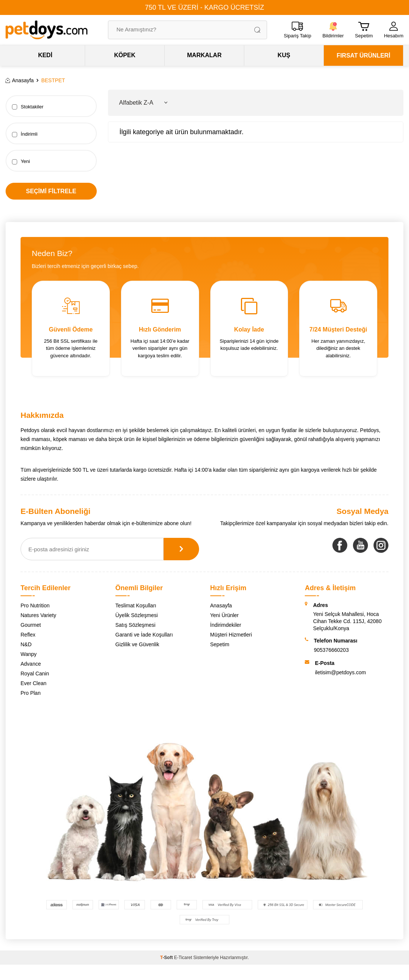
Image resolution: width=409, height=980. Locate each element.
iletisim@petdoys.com (340, 672)
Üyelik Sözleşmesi (137, 615)
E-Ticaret (183, 958)
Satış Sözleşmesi (135, 625)
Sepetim (220, 644)
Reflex (28, 635)
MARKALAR (204, 55)
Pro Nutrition (35, 605)
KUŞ (284, 55)
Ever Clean (33, 683)
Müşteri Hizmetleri (231, 635)
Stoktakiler (28, 107)
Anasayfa (20, 80)
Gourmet (31, 625)
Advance (31, 664)
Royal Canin (35, 674)
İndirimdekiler (226, 625)
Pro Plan (31, 693)
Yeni (21, 161)
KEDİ (45, 55)
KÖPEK (125, 55)
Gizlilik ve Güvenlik (137, 644)
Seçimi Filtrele (51, 191)
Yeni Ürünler (225, 615)
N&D (26, 644)
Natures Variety (38, 615)
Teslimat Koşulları (136, 605)
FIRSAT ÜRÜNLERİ (363, 56)
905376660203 (331, 650)
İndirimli (25, 134)
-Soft (167, 958)
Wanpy (29, 654)
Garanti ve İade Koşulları (144, 635)
